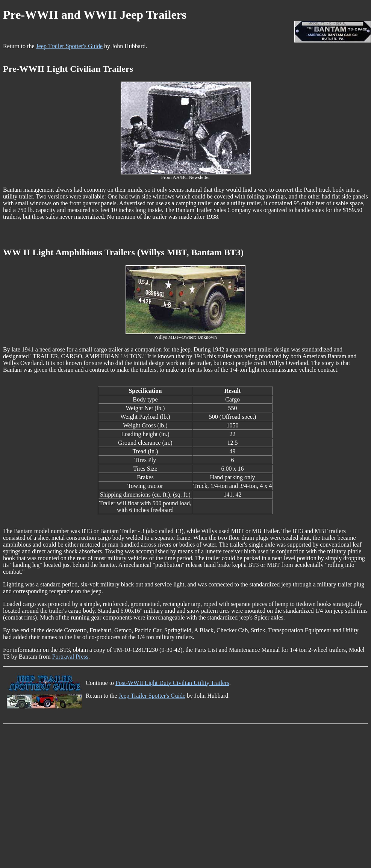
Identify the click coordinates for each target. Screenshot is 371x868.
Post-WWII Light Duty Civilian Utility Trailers (172, 683)
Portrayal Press (70, 657)
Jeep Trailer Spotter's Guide (70, 46)
